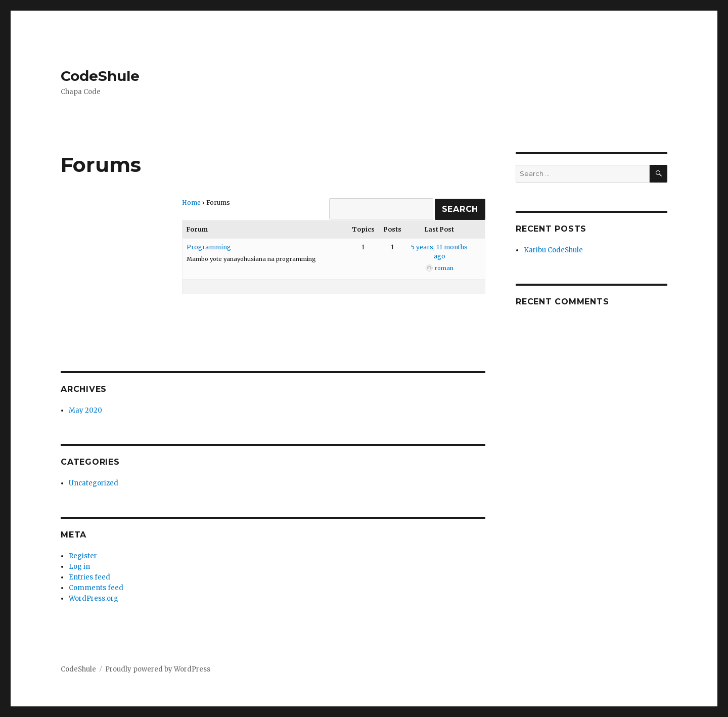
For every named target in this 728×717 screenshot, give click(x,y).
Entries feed (89, 577)
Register (83, 556)
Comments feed (96, 588)
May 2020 (85, 410)
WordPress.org (94, 598)
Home (191, 203)
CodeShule (100, 76)
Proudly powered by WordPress (158, 669)
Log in (79, 567)
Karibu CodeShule (553, 250)
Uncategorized (94, 483)
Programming (209, 247)
